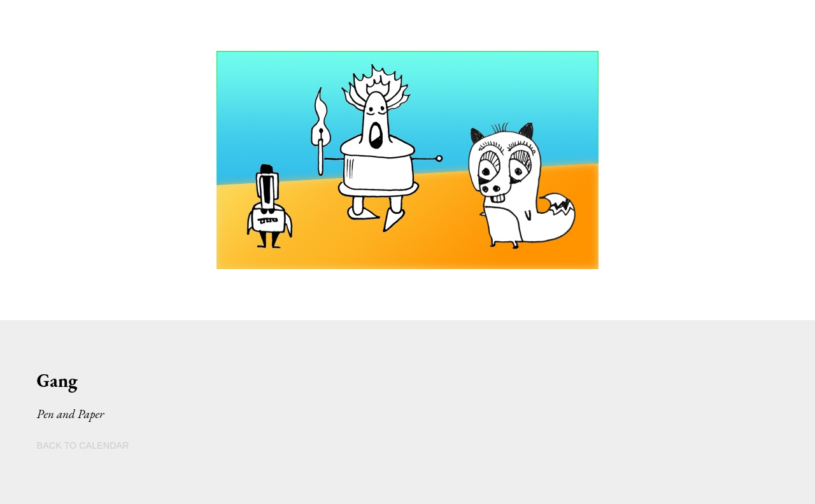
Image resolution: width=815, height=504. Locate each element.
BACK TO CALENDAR (83, 445)
